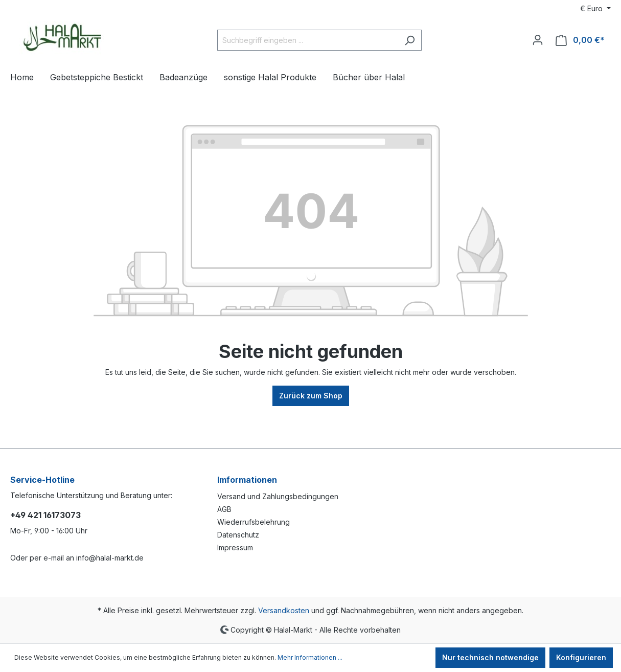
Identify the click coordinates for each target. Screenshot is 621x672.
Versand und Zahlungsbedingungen (278, 496)
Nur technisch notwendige (490, 657)
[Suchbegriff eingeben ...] (308, 40)
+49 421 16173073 (45, 515)
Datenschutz (238, 535)
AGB (224, 509)
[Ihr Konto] (538, 40)
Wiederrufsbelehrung (254, 522)
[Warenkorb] (580, 40)
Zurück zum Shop (311, 396)
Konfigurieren (581, 657)
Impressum (235, 547)
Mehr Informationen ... (310, 657)
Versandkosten (284, 610)
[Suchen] (410, 40)
